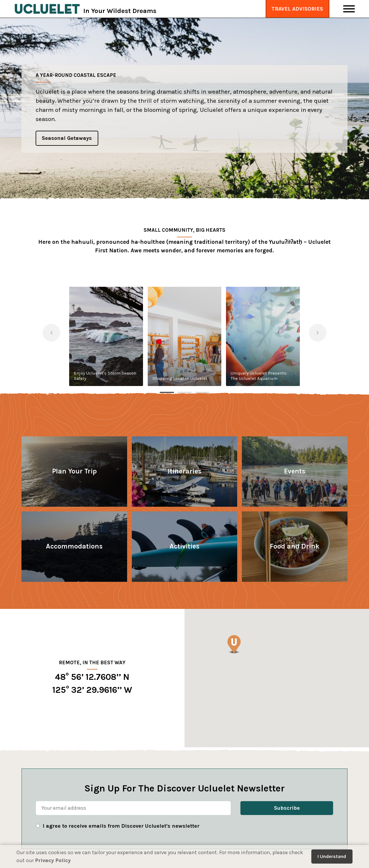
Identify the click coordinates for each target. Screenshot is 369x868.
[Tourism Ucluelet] (47, 9)
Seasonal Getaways (67, 138)
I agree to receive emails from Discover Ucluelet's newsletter (121, 826)
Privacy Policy (53, 860)
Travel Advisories (297, 9)
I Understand (332, 856)
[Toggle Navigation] (349, 9)
